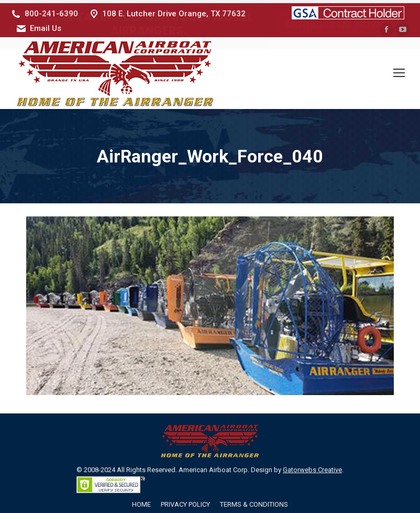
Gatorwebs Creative (312, 467)
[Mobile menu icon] (399, 70)
